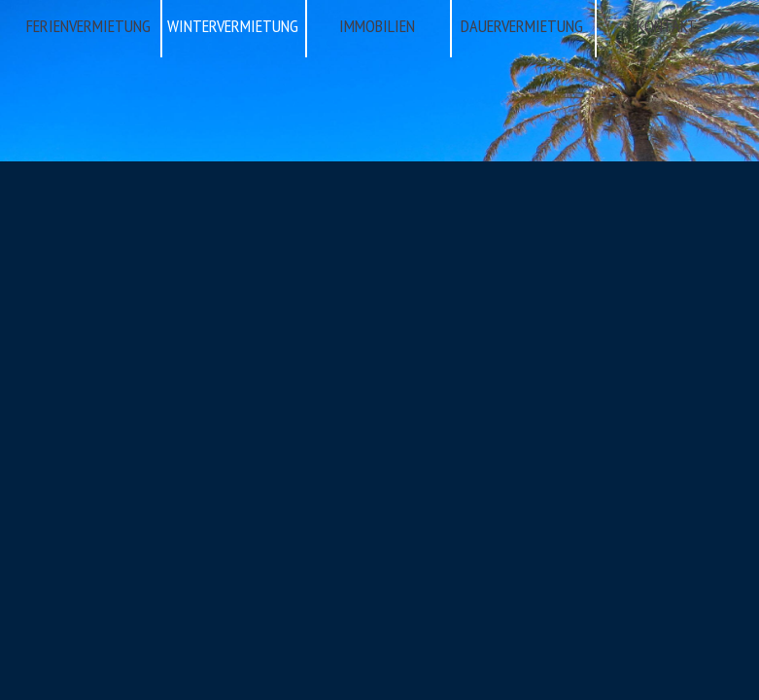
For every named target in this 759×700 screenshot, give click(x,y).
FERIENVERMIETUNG (88, 26)
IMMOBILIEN (377, 26)
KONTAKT (667, 26)
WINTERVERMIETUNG (233, 26)
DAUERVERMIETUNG (522, 26)
